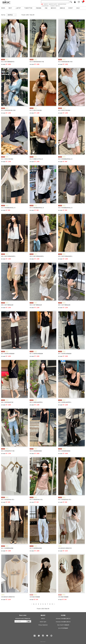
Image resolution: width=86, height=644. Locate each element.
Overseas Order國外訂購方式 (63, 622)
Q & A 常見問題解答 (63, 628)
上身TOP (18, 8)
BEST (10, 8)
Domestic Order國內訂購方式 (63, 619)
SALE (78, 8)
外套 (46, 8)
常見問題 (63, 615)
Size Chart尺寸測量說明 (63, 625)
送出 (29, 621)
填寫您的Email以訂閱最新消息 (23, 619)
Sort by (3, 15)
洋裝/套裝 (39, 8)
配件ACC (54, 8)
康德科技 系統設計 (43, 642)
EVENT (71, 8)
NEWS (3, 8)
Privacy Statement (43, 625)
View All (32, 15)
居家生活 (62, 8)
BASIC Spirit (43, 622)
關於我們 (43, 615)
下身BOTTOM (28, 8)
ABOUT (43, 619)
